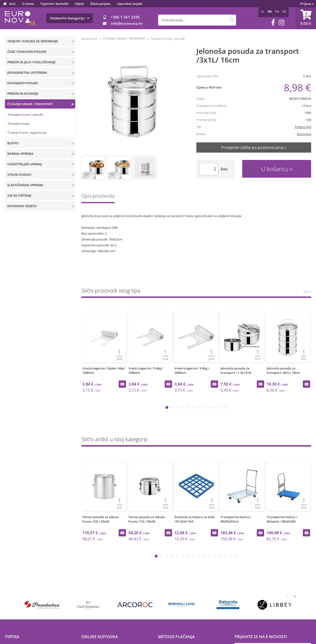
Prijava (307, 4)
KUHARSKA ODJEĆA (22, 206)
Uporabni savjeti (130, 4)
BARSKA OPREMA (20, 154)
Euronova (304, 134)
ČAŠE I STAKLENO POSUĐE (27, 52)
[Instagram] (282, 23)
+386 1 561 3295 (125, 17)
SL (263, 12)
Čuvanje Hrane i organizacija (27, 133)
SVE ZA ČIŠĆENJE (19, 195)
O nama (28, 4)
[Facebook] (273, 23)
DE (284, 12)
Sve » (307, 291)
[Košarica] (306, 18)
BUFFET (13, 143)
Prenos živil (303, 127)
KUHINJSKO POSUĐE (23, 83)
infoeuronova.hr (127, 23)
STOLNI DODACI (19, 175)
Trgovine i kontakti (54, 4)
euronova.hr (90, 39)
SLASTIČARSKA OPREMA (25, 185)
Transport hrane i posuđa (25, 115)
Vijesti (79, 4)
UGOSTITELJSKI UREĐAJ (25, 164)
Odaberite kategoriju (70, 18)
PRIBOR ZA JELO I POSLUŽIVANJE (31, 62)
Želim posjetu (101, 4)
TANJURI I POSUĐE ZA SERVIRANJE (33, 41)
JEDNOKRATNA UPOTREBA (27, 73)
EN (277, 12)
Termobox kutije (19, 124)
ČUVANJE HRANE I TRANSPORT (30, 104)
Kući (12, 4)
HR (270, 12)
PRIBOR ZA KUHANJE (23, 93)
